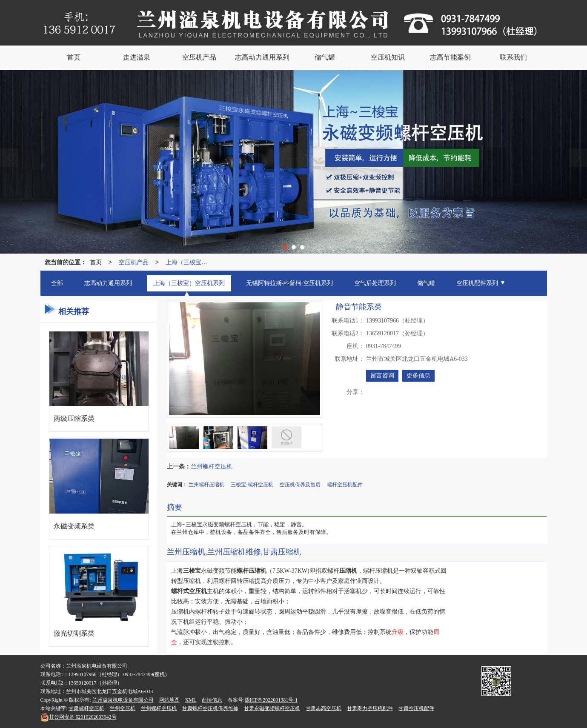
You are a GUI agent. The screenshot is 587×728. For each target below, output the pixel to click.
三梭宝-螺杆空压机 (252, 485)
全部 (57, 283)
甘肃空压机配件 (416, 708)
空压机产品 (134, 262)
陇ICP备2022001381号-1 (271, 700)
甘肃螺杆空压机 (86, 708)
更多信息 (418, 375)
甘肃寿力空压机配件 (370, 708)
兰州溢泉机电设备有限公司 (123, 700)
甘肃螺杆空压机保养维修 (210, 708)
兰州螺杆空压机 (212, 466)
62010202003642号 (79, 717)
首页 (96, 262)
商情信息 (212, 700)
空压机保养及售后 (300, 485)
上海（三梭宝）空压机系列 (189, 262)
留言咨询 (382, 375)
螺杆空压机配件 (345, 485)
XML (191, 700)
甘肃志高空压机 (324, 708)
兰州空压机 (123, 708)
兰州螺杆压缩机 (206, 485)
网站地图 (169, 700)
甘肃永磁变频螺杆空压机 (272, 708)
